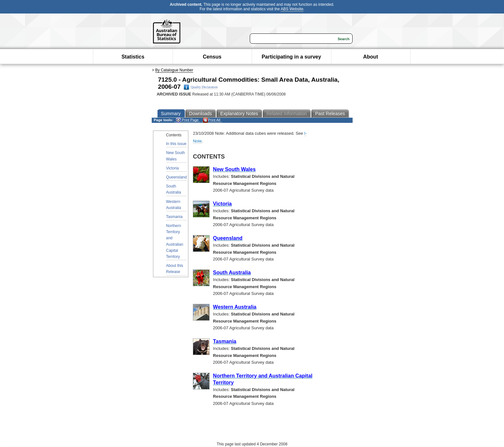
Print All (212, 120)
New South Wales (176, 156)
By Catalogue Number (174, 70)
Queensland (177, 177)
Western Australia (174, 205)
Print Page (187, 120)
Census (212, 57)
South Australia (174, 189)
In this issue (176, 144)
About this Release (175, 269)
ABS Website (292, 9)
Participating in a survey (291, 57)
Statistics (133, 57)
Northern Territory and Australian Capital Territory (175, 241)
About (371, 57)
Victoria (173, 168)
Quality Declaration (201, 87)
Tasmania (174, 217)
